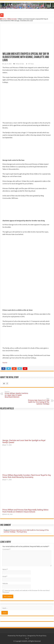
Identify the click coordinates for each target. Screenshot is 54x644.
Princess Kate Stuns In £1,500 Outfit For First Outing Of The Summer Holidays (38, 401)
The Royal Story (21, 636)
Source (5, 363)
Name (5, 569)
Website (5, 583)
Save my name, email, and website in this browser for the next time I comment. (26, 591)
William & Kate (12, 19)
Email (5, 576)
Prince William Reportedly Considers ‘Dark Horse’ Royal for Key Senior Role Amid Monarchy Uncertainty (27, 476)
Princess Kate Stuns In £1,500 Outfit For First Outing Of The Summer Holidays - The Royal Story (26, 531)
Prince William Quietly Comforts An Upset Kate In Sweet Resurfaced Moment (16, 394)
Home (3, 19)
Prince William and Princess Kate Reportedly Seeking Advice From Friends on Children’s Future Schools (25, 511)
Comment (6, 549)
